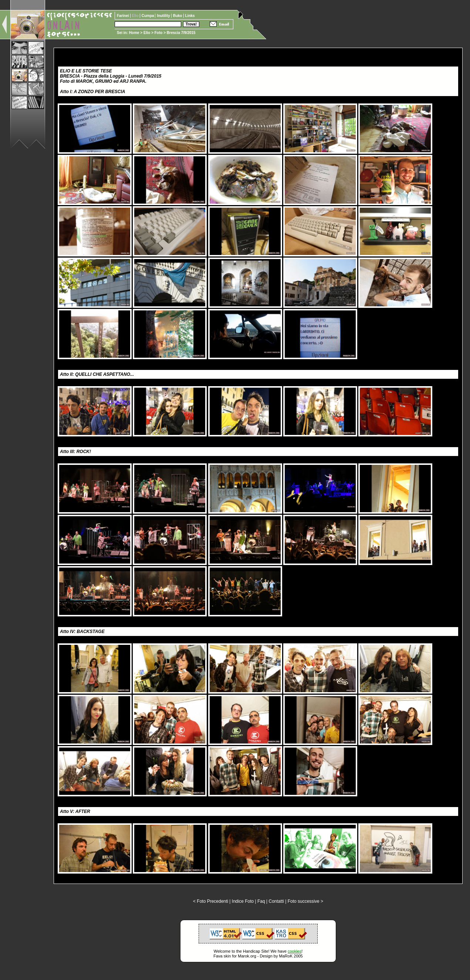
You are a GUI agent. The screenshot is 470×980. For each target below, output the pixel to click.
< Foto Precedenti (211, 901)
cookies (295, 951)
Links (190, 16)
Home (134, 33)
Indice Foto (243, 901)
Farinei (124, 16)
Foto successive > (305, 901)
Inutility (164, 16)
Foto (159, 33)
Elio (147, 33)
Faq (261, 901)
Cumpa (148, 16)
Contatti (276, 901)
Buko (178, 16)
